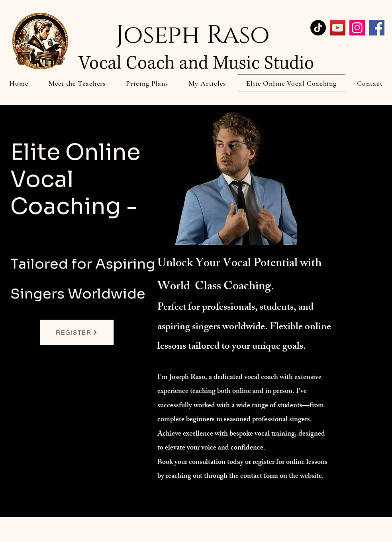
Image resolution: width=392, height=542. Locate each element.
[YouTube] (338, 28)
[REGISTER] (77, 332)
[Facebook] (377, 28)
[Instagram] (357, 28)
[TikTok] (318, 28)
